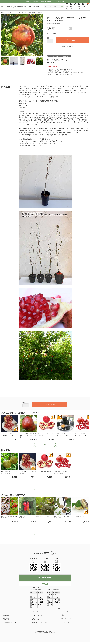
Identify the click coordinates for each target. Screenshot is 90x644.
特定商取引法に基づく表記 (39, 623)
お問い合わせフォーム (45, 578)
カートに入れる (72, 40)
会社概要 (63, 615)
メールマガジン (65, 623)
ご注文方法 (35, 611)
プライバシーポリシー (67, 619)
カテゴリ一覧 (64, 611)
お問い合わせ (35, 619)
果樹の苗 (3, 12)
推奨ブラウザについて (9, 623)
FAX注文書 (45, 584)
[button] (56, 445)
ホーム (5, 611)
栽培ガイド (6, 619)
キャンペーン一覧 (37, 615)
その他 (9, 12)
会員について (7, 615)
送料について (50, 62)
